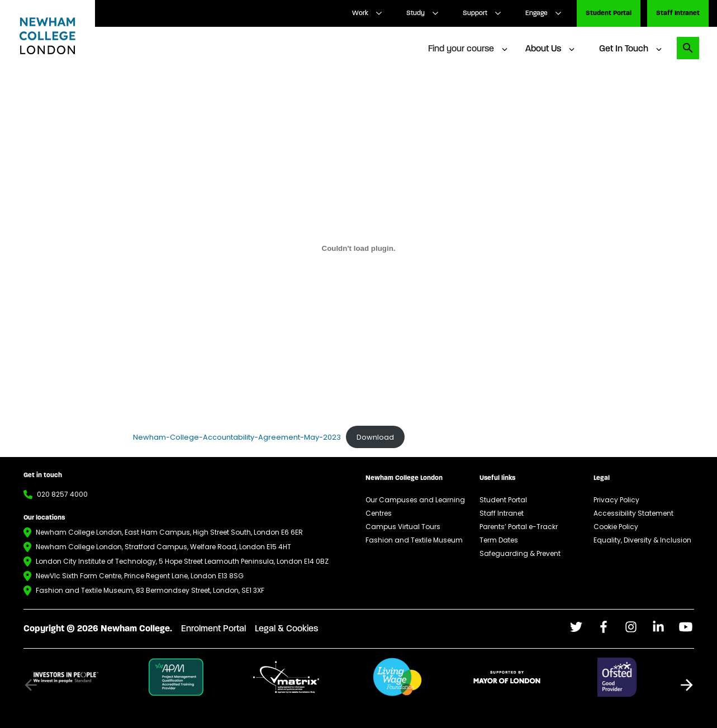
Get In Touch (624, 49)
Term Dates (499, 540)
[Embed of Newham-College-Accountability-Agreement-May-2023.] (359, 248)
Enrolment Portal (213, 629)
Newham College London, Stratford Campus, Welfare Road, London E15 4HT (163, 547)
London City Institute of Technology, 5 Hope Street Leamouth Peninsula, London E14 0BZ (182, 561)
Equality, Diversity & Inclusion (642, 540)
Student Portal (609, 13)
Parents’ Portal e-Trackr (519, 527)
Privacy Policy (616, 500)
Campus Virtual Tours (403, 527)
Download (375, 437)
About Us (543, 49)
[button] (687, 685)
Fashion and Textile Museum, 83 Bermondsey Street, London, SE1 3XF (150, 590)
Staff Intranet (678, 13)
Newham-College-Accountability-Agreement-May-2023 (237, 437)
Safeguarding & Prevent (520, 553)
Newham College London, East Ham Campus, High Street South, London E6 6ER (169, 532)
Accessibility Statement (633, 513)
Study (416, 13)
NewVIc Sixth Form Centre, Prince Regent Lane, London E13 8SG (140, 576)
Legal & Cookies (286, 629)
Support (475, 13)
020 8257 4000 (62, 494)
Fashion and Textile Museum (414, 540)
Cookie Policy (616, 527)
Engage (536, 13)
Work (360, 13)
